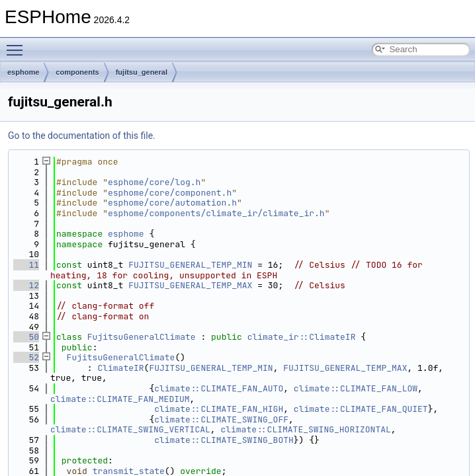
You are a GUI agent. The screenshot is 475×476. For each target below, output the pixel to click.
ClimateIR (120, 368)
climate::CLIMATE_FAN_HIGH (219, 409)
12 (26, 285)
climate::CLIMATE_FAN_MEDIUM (120, 399)
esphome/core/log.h (154, 182)
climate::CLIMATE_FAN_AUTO (219, 388)
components (77, 72)
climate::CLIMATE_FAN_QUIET (361, 409)
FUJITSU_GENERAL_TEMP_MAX (190, 285)
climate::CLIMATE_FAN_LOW (356, 388)
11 (26, 265)
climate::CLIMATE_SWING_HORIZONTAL (305, 429)
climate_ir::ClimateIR (302, 337)
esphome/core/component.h (170, 193)
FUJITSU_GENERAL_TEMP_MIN (190, 265)
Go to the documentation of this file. (82, 136)
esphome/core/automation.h (172, 203)
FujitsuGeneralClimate (142, 337)
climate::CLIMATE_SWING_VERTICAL (130, 429)
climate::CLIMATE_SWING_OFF (221, 419)
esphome (23, 72)
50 (26, 337)
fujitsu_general (142, 72)
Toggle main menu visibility (18, 44)
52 (26, 357)
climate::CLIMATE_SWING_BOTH (224, 440)
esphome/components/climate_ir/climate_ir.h (216, 213)
